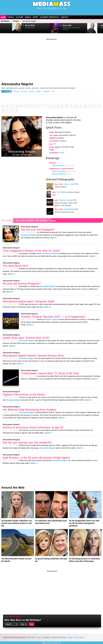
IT (58, 8)
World (28, 17)
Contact (65, 17)
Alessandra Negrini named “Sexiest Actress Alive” (34, 356)
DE (55, 8)
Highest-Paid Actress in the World (24, 394)
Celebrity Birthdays (49, 17)
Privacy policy (79, 637)
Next (6, 28)
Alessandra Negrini (17, 84)
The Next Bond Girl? (15, 266)
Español (24, 91)
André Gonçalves (59, 171)
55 (55, 144)
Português (46, 91)
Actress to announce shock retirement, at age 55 (33, 427)
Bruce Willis (30, 25)
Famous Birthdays (13, 617)
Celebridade (69, 209)
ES (51, 8)
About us (40, 637)
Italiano (38, 91)
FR (48, 8)
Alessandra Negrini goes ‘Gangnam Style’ (29, 301)
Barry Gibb (67, 25)
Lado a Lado (69, 184)
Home (3, 17)
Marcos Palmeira (59, 174)
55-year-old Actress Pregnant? (22, 284)
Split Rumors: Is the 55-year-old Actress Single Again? (36, 458)
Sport (35, 17)
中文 (64, 8)
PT (61, 8)
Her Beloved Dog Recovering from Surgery (29, 410)
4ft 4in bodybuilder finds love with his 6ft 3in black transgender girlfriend (84, 523)
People (11, 17)
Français (16, 91)
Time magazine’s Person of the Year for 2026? (32, 251)
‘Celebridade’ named (50, 373)
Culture (19, 17)
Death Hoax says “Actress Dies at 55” (26, 338)
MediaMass (5, 21)
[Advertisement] (51, 59)
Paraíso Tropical (66, 200)
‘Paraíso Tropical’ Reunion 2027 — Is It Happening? (53, 317)
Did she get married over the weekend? (27, 442)
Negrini (32, 430)
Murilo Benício (58, 165)
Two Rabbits (62, 192)
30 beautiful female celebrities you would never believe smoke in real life (17, 523)
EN (45, 8)
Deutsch (31, 91)
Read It (53, 238)
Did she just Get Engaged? (38, 229)
